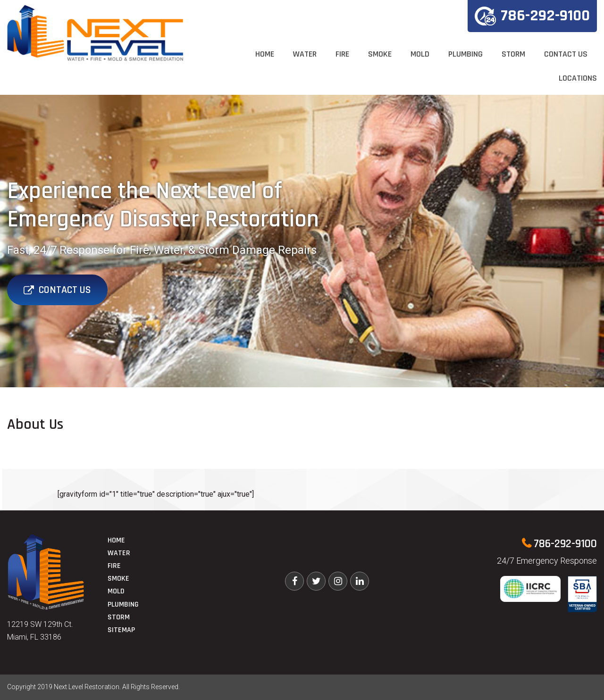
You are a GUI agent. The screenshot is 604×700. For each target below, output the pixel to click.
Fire (342, 54)
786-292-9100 (532, 16)
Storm (513, 54)
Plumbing (466, 54)
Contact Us (566, 54)
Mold (420, 54)
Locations (578, 78)
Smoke (380, 54)
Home (265, 54)
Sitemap (121, 630)
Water (305, 54)
